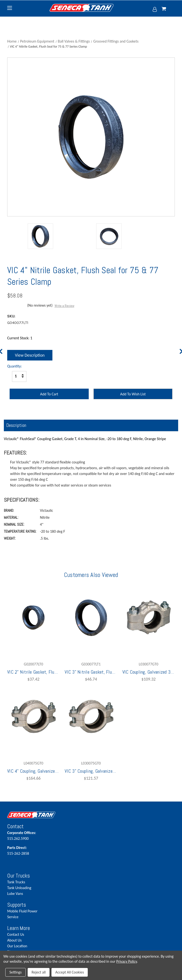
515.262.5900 (37, 835)
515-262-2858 (37, 850)
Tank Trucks (16, 882)
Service (13, 917)
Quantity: (15, 366)
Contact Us (16, 934)
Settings (16, 972)
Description (16, 425)
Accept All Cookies (70, 972)
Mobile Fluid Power (22, 911)
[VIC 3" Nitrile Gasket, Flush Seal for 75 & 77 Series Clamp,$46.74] (91, 618)
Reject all (39, 972)
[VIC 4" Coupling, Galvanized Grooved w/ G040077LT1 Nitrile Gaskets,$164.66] (33, 717)
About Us (14, 940)
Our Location (17, 946)
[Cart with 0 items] (168, 9)
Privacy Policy (127, 961)
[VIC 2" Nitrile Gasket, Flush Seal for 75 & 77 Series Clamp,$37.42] (33, 618)
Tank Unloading (19, 888)
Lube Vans (15, 894)
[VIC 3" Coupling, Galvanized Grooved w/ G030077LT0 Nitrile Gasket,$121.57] (91, 717)
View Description (30, 355)
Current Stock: (20, 338)
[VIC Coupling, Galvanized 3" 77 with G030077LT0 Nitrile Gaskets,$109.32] (149, 618)
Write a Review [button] (64, 306)
